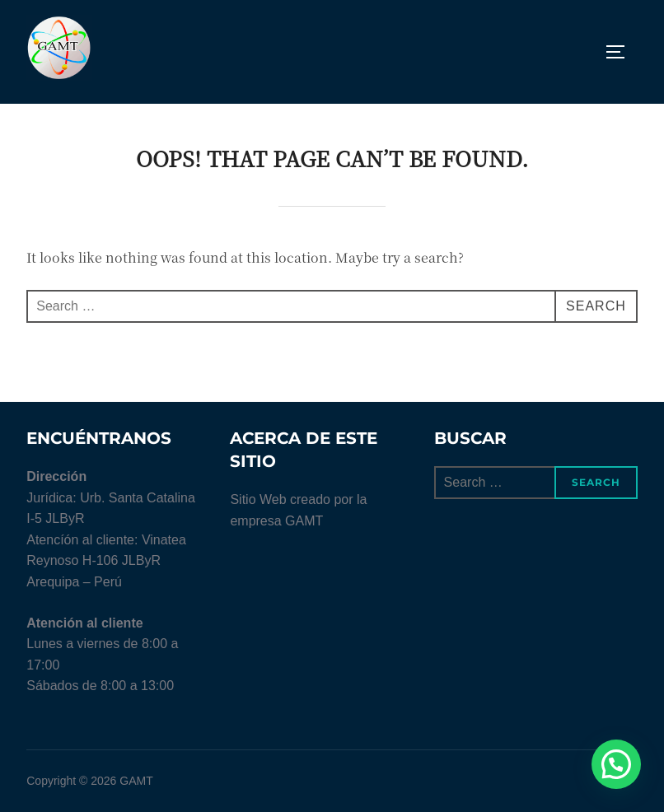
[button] (616, 764)
